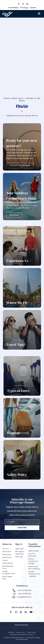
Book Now (14, 215)
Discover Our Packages (20, 165)
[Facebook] (19, 4)
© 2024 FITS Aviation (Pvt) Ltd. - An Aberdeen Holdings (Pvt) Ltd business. (22, 639)
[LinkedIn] (27, 4)
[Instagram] (23, 4)
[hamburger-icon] (39, 14)
